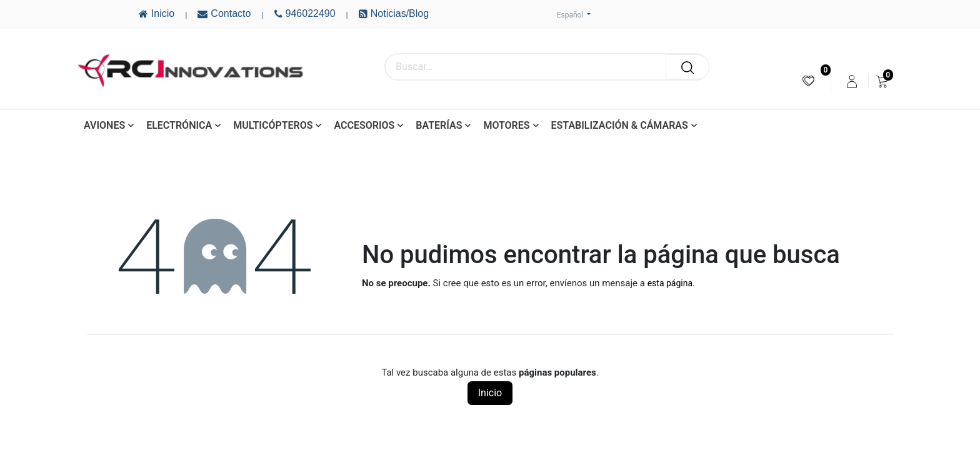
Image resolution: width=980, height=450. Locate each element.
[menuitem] (808, 81)
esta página (670, 283)
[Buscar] (687, 67)
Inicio (490, 393)
